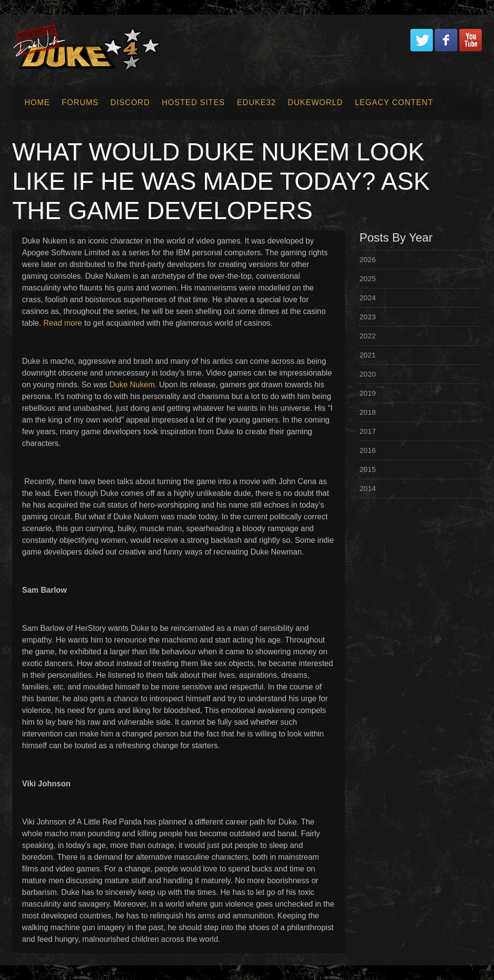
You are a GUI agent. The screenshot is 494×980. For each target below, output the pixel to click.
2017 (368, 431)
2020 (368, 374)
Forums (80, 102)
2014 (368, 488)
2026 (368, 259)
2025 (368, 278)
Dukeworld (315, 102)
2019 (368, 393)
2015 (368, 469)
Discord (130, 102)
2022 (368, 336)
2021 (368, 355)
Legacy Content (394, 102)
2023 (368, 317)
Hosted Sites (193, 102)
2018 (368, 412)
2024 (368, 298)
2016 (368, 450)
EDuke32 (256, 102)
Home (37, 102)
